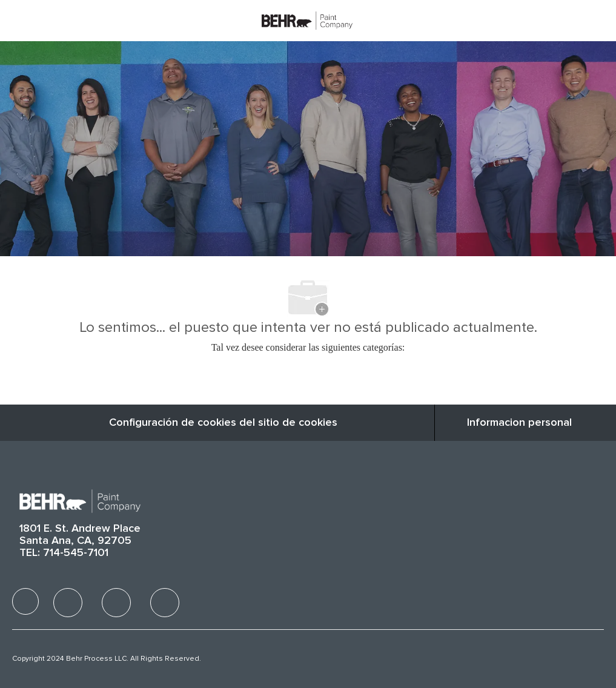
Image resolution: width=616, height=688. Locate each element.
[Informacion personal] (519, 423)
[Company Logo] (307, 20)
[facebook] (25, 601)
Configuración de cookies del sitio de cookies (223, 423)
